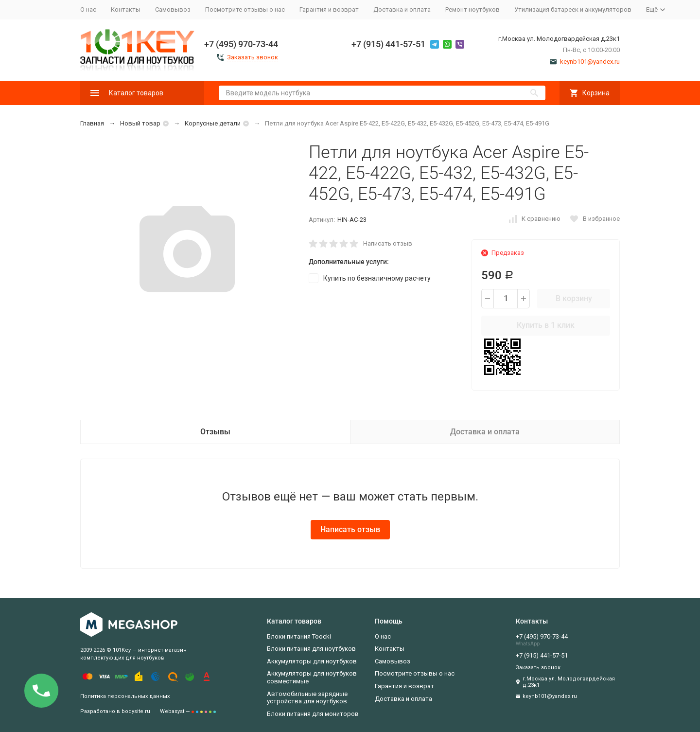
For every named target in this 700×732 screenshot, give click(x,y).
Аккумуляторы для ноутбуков (312, 661)
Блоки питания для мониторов (313, 714)
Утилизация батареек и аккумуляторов (573, 9)
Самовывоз (173, 9)
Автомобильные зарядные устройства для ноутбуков (307, 698)
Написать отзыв (388, 243)
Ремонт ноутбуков (472, 9)
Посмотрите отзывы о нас (245, 9)
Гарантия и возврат (329, 9)
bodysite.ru (136, 711)
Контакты (126, 9)
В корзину (574, 298)
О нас (88, 9)
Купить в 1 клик (546, 325)
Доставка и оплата (402, 9)
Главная (92, 123)
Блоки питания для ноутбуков (311, 649)
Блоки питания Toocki (299, 636)
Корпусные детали (213, 123)
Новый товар (140, 123)
